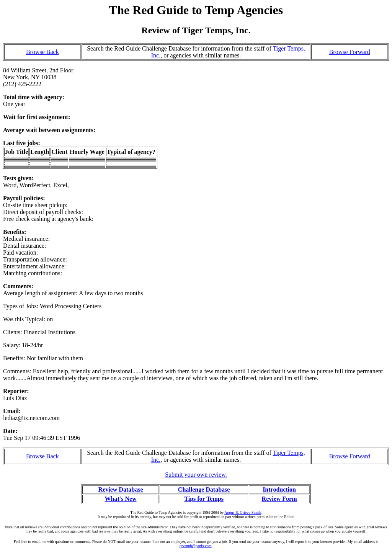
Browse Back (42, 52)
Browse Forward (350, 52)
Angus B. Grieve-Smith (243, 512)
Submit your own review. (196, 475)
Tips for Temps (204, 499)
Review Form (279, 499)
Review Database (121, 489)
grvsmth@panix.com (196, 546)
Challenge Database (204, 489)
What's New (120, 499)
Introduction (279, 489)
